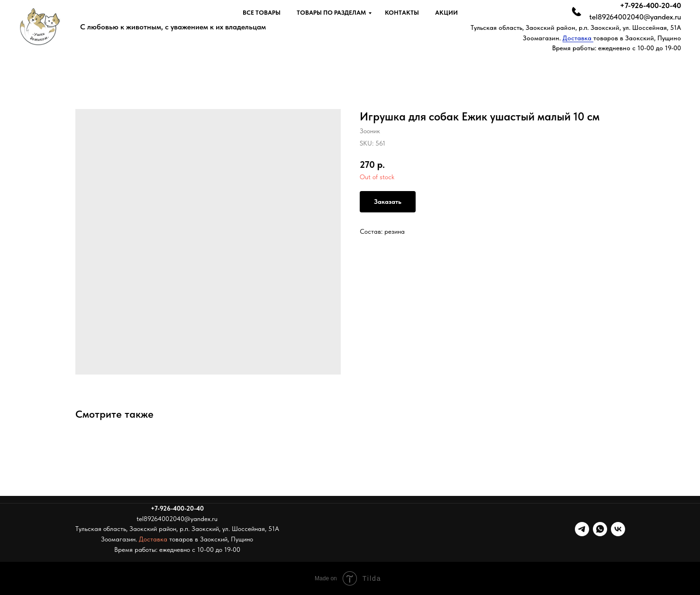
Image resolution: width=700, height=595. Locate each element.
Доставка (578, 38)
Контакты (402, 13)
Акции (446, 13)
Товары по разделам (331, 13)
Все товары (262, 13)
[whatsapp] (600, 529)
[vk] (618, 529)
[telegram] (582, 529)
